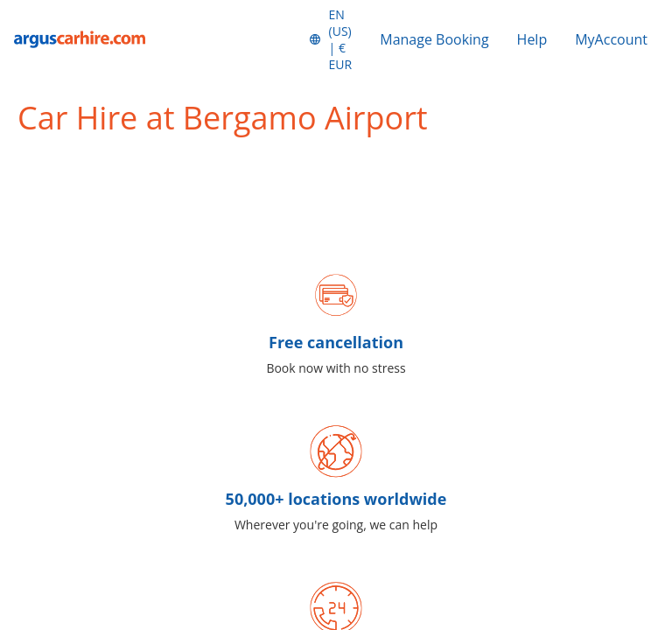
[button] (330, 39)
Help (532, 39)
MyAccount (611, 39)
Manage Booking (434, 39)
